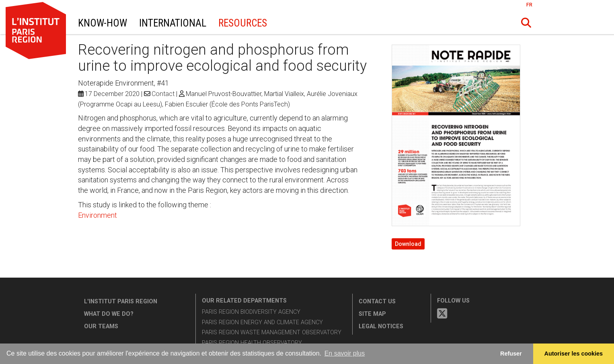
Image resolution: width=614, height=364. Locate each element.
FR (529, 5)
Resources (243, 23)
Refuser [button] (511, 354)
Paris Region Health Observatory (252, 343)
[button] (526, 23)
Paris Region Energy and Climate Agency (262, 322)
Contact (163, 94)
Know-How (103, 23)
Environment (98, 215)
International (173, 23)
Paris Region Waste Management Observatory (272, 332)
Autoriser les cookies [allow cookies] (574, 354)
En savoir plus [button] (345, 353)
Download (408, 244)
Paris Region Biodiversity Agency (251, 312)
